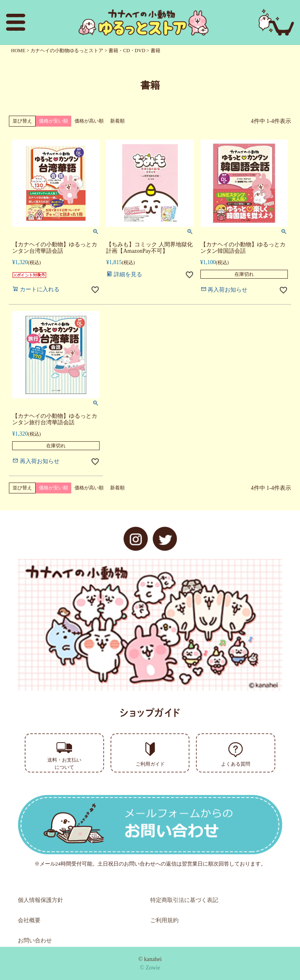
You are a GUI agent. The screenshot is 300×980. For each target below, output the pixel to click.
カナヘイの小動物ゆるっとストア (67, 51)
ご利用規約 (164, 920)
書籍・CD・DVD (127, 51)
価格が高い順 (89, 121)
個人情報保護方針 (40, 900)
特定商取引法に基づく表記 (184, 900)
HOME (18, 51)
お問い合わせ (35, 941)
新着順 (117, 121)
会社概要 (29, 920)
